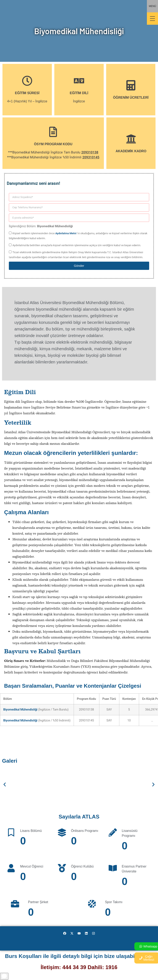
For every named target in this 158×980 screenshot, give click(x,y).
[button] (5, 785)
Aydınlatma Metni (66, 233)
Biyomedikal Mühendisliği (20, 710)
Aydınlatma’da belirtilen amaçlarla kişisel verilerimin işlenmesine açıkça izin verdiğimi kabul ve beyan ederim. (77, 245)
